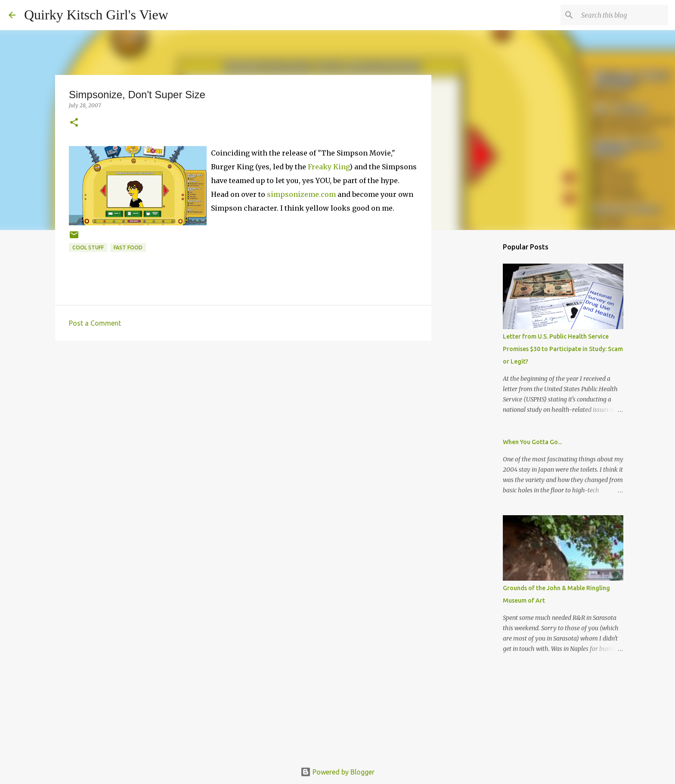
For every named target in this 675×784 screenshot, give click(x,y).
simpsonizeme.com (301, 194)
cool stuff (88, 247)
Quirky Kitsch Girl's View (96, 15)
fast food (128, 247)
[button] (74, 123)
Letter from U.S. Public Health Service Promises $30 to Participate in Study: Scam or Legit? (563, 349)
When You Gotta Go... (532, 442)
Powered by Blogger (337, 772)
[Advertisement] (243, 414)
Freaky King (329, 167)
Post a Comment (95, 323)
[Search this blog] (623, 15)
